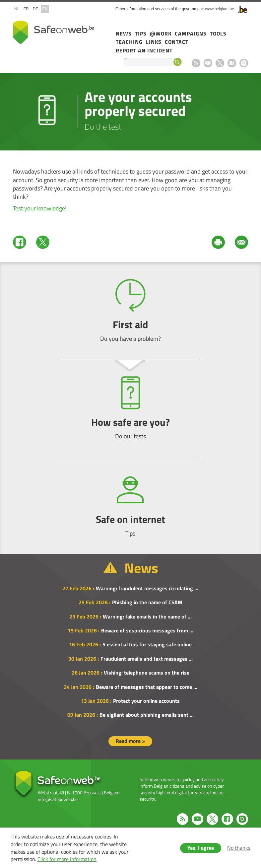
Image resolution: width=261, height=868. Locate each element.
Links (154, 42)
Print (218, 242)
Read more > (130, 741)
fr (26, 9)
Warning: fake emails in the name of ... (147, 616)
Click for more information (67, 859)
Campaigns (191, 34)
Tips (141, 34)
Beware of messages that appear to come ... (147, 687)
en (45, 9)
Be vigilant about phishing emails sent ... (147, 715)
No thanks (239, 848)
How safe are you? (130, 408)
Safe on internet (130, 506)
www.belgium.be (219, 9)
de (36, 9)
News (124, 34)
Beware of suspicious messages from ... (147, 630)
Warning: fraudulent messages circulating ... (147, 588)
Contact (177, 42)
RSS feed (196, 63)
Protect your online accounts (146, 701)
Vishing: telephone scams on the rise (147, 673)
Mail (241, 242)
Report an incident (144, 50)
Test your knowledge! (40, 208)
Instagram (244, 63)
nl (17, 9)
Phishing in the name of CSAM (147, 602)
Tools (218, 34)
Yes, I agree (201, 848)
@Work (161, 34)
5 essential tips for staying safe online (147, 644)
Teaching (129, 42)
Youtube (208, 63)
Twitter (43, 242)
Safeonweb (54, 32)
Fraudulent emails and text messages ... (147, 659)
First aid (130, 311)
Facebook (232, 63)
